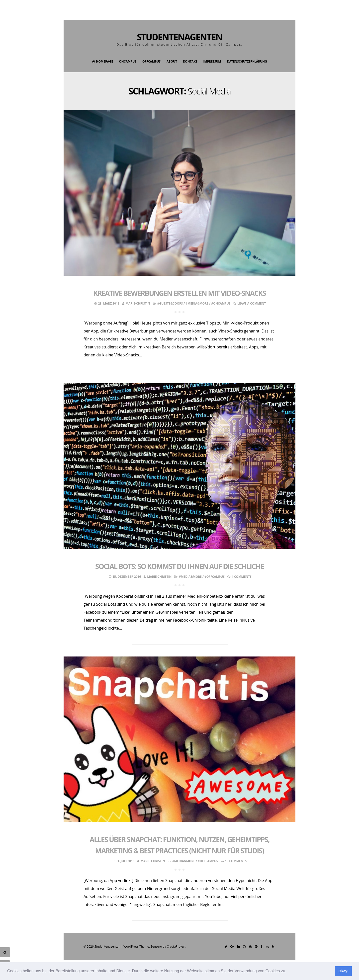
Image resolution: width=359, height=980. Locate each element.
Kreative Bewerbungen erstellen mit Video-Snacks (179, 293)
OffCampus (151, 61)
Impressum (212, 61)
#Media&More (197, 303)
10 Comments (236, 861)
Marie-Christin (138, 303)
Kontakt (190, 61)
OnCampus (128, 61)
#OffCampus (215, 577)
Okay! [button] (344, 971)
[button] (288, 972)
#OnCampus (221, 303)
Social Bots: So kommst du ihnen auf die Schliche (179, 566)
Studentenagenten (179, 37)
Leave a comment (252, 303)
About (172, 61)
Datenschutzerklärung (247, 61)
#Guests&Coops (170, 303)
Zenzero (156, 946)
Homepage (102, 61)
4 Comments (242, 577)
